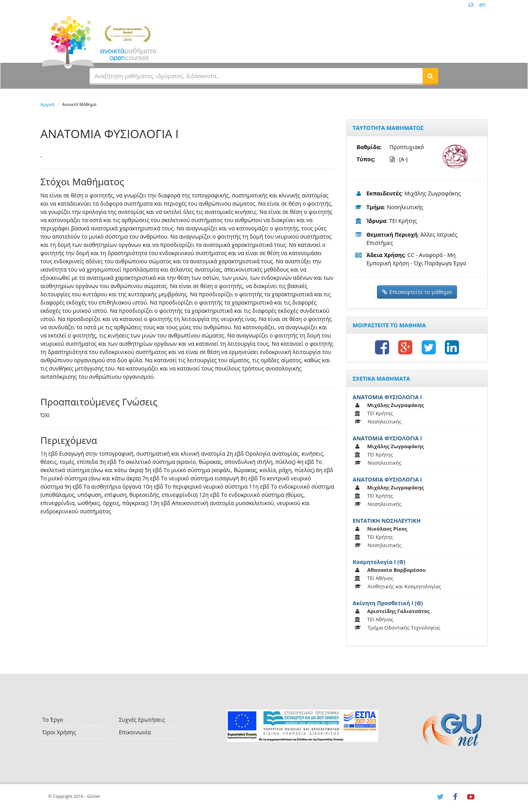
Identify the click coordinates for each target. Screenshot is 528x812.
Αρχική (47, 104)
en (482, 5)
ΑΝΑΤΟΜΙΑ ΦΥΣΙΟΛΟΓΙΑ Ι (387, 397)
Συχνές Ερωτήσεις (142, 720)
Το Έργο (53, 720)
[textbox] (256, 76)
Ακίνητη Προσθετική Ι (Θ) (388, 603)
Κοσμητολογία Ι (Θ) (379, 562)
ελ (471, 5)
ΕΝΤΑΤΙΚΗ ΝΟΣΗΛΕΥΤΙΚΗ (387, 521)
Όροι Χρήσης (59, 732)
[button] (430, 76)
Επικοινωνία (135, 732)
